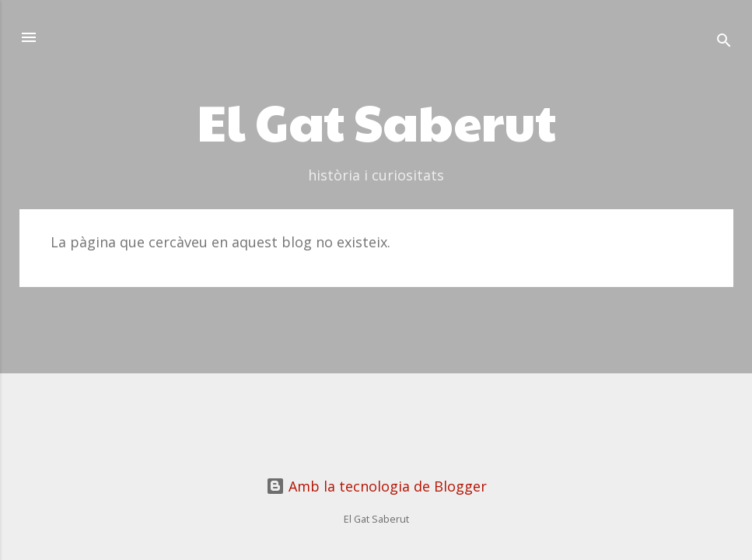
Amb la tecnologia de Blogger (376, 486)
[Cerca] (724, 42)
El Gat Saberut (376, 121)
